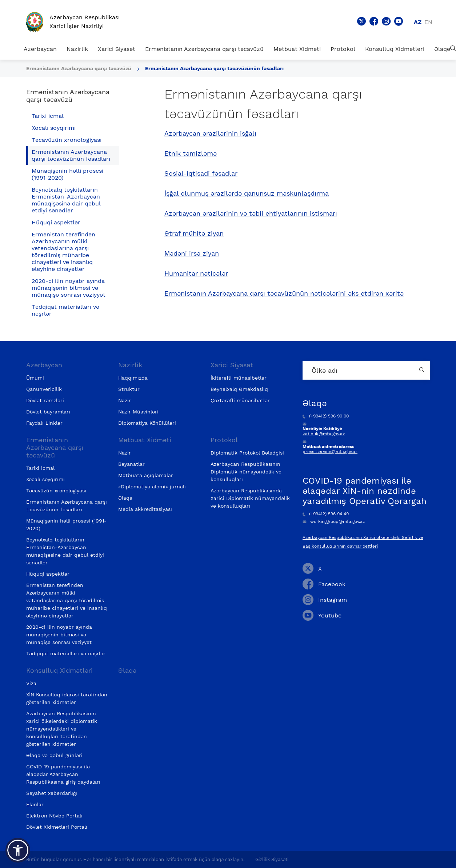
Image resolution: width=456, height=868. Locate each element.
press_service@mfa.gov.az (330, 452)
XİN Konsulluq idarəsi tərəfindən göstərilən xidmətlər (67, 698)
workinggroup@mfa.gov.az (334, 521)
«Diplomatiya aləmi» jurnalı (152, 487)
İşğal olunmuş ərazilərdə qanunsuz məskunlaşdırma (247, 193)
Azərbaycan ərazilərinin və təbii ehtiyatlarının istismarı (251, 213)
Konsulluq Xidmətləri (395, 49)
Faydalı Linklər (44, 423)
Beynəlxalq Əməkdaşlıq (239, 389)
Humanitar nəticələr (196, 273)
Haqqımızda (133, 378)
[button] (18, 850)
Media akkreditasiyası (145, 509)
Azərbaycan (40, 49)
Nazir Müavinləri (138, 412)
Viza (31, 683)
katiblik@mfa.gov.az (324, 434)
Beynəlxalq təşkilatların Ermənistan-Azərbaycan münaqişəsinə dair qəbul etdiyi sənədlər (66, 200)
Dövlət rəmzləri (45, 400)
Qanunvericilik (44, 389)
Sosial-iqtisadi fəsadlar (201, 173)
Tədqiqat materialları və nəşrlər (65, 310)
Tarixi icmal (48, 116)
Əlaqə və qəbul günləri (54, 755)
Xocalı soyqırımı (54, 128)
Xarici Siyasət (117, 49)
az (418, 22)
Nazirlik (77, 49)
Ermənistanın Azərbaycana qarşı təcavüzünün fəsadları (214, 68)
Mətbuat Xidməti (297, 49)
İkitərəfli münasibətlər (239, 378)
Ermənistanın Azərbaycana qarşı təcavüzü (204, 49)
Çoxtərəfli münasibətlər (240, 400)
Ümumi (35, 378)
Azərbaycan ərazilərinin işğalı (210, 133)
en (428, 22)
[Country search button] (423, 370)
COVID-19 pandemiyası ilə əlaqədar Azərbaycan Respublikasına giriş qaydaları (63, 774)
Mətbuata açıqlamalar (146, 475)
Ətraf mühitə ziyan (194, 233)
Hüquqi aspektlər (56, 222)
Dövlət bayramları (48, 412)
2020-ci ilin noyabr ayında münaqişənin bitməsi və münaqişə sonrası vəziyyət (69, 288)
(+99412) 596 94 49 (326, 514)
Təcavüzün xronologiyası (67, 140)
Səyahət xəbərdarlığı (52, 793)
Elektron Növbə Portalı (54, 816)
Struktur (129, 389)
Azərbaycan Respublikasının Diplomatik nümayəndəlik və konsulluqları (246, 472)
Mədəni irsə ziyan (192, 253)
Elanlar (35, 804)
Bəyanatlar (131, 464)
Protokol (343, 49)
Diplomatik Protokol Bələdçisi (247, 453)
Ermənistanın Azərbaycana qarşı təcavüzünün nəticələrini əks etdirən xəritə (284, 293)
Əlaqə (442, 49)
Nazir (125, 400)
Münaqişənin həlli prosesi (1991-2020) (67, 174)
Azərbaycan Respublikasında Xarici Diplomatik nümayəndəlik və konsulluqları (250, 498)
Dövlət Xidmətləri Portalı (57, 827)
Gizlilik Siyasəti (272, 859)
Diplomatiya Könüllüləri (147, 423)
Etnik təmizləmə (191, 153)
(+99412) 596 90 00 (326, 416)
